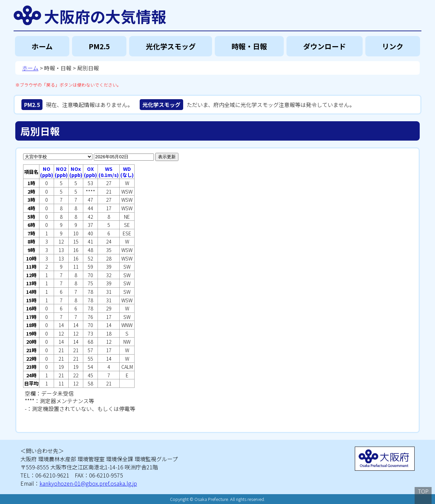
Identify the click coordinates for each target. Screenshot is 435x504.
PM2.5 (99, 46)
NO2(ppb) (61, 172)
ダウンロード (325, 46)
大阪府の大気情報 (105, 15)
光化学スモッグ (171, 46)
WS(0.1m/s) (109, 172)
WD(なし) (127, 172)
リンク (393, 46)
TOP (423, 491)
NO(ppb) (47, 172)
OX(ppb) (90, 172)
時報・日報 (249, 46)
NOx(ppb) (76, 172)
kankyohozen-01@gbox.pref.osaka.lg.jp (88, 483)
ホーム (42, 46)
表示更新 (167, 157)
